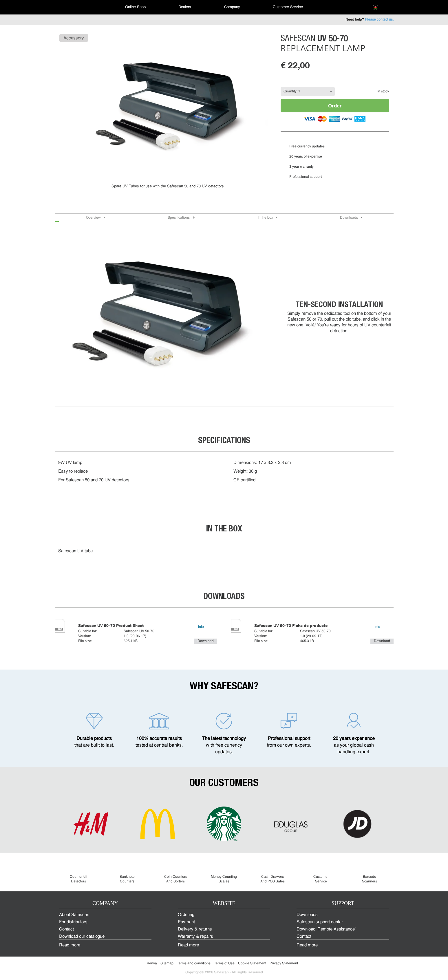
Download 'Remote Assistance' (326, 929)
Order (335, 106)
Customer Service (288, 7)
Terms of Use (224, 963)
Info (201, 627)
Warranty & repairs (195, 937)
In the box (265, 218)
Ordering (186, 915)
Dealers (185, 7)
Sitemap (167, 963)
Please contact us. (379, 20)
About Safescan (74, 915)
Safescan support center (320, 922)
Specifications (179, 218)
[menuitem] (75, 7)
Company (232, 7)
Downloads (349, 218)
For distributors (73, 922)
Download (206, 641)
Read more (70, 945)
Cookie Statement (252, 963)
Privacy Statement (284, 963)
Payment (186, 922)
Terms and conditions (194, 963)
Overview (93, 218)
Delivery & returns (195, 929)
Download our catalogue (82, 937)
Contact (66, 929)
